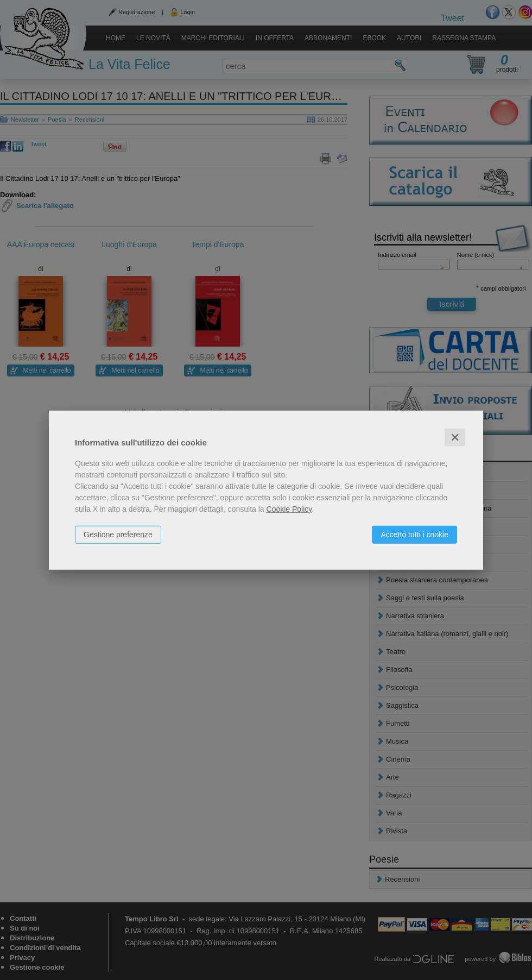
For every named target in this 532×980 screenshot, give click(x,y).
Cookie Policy (289, 508)
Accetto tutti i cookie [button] (414, 534)
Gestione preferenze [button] (118, 534)
